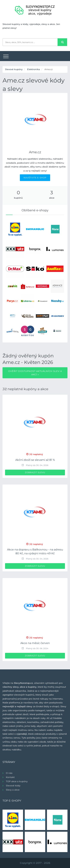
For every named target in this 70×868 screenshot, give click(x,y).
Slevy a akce (13, 790)
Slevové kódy (13, 786)
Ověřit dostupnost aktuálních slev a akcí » (35, 373)
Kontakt (10, 777)
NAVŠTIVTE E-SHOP (35, 178)
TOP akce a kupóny (17, 781)
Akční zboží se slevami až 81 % (35, 460)
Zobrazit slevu (35, 472)
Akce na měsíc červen (35, 643)
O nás (9, 773)
